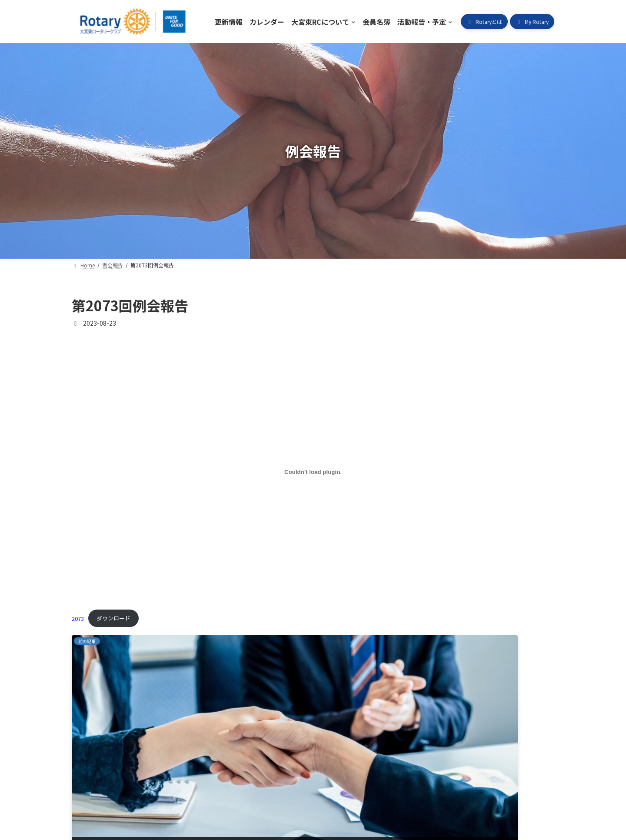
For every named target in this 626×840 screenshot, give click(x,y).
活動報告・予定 (315, 800)
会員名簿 (261, 800)
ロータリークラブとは (387, 800)
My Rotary (454, 800)
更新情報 (94, 800)
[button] (484, 22)
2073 (78, 618)
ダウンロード (113, 618)
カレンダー (142, 800)
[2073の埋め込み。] (313, 472)
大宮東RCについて (203, 800)
